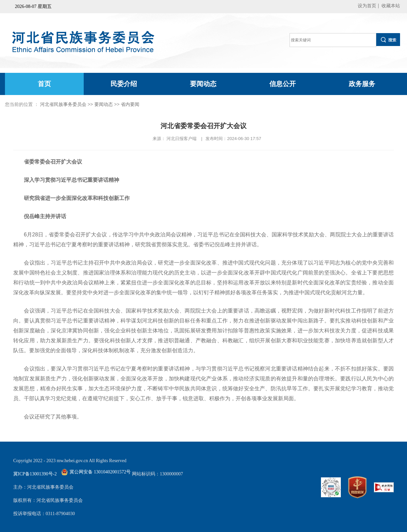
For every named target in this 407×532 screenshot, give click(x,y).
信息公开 (283, 84)
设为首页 (367, 6)
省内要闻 (130, 104)
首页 (44, 84)
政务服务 (362, 84)
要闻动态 (203, 84)
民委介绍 (124, 84)
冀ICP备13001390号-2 (35, 474)
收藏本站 (391, 6)
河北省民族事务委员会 (63, 104)
